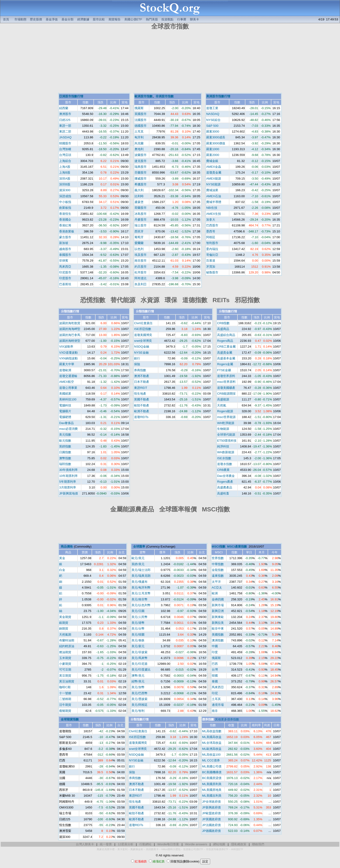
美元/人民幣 (140, 617)
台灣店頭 (65, 155)
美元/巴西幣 (140, 693)
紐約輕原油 (67, 646)
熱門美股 (152, 19)
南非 (215, 711)
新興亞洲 (218, 611)
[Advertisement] (170, 62)
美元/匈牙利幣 (141, 588)
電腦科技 (65, 405)
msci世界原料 (226, 382)
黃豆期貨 (65, 676)
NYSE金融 (141, 353)
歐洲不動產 (142, 411)
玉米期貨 (65, 658)
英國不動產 (142, 399)
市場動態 (20, 19)
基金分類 (67, 19)
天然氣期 (65, 635)
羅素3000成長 (216, 137)
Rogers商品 (225, 341)
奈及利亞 (141, 284)
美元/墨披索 (140, 699)
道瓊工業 (212, 108)
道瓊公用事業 (68, 388)
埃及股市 (141, 255)
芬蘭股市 (141, 173)
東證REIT (141, 388)
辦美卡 (194, 19)
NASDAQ (213, 114)
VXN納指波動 (68, 358)
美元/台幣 (138, 629)
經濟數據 (83, 19)
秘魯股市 (212, 272)
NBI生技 (212, 208)
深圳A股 (65, 179)
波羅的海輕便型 (70, 341)
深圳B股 (65, 184)
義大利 (139, 190)
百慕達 (211, 261)
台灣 (215, 670)
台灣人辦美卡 (85, 844)
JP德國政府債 (211, 831)
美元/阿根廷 (140, 705)
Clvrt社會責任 (143, 323)
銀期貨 (64, 623)
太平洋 (216, 582)
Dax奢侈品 (66, 423)
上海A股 (65, 167)
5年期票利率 (67, 482)
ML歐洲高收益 (212, 749)
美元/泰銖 (138, 640)
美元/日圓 (138, 611)
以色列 (139, 249)
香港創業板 (67, 231)
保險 (137, 364)
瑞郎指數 (65, 464)
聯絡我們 (258, 844)
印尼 (215, 693)
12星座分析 (126, 844)
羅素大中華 (67, 364)
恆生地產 (140, 394)
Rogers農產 (225, 482)
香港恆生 (65, 214)
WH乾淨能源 (226, 423)
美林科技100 (68, 399)
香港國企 (65, 220)
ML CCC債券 (211, 760)
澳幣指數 (65, 458)
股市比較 (99, 19)
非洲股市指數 (165, 96)
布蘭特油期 (67, 640)
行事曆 (182, 19)
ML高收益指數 (212, 731)
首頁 (6, 19)
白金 (62, 570)
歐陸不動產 (142, 405)
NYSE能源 (213, 184)
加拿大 (211, 220)
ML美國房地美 (212, 790)
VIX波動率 (66, 347)
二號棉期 (65, 699)
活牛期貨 (65, 705)
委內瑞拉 (212, 249)
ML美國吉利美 (212, 796)
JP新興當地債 (69, 493)
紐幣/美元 (138, 681)
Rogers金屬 (225, 364)
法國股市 (141, 120)
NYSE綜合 (213, 120)
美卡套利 (122, 849)
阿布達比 (141, 278)
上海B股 (65, 173)
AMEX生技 (214, 214)
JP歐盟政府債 (211, 813)
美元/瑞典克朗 (141, 576)
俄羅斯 (139, 108)
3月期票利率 (67, 487)
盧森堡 (139, 202)
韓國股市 (65, 143)
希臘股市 (141, 184)
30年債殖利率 (68, 470)
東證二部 (65, 131)
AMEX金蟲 (214, 167)
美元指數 (65, 435)
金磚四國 (218, 599)
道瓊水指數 (225, 464)
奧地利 (139, 149)
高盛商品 (223, 329)
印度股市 (65, 278)
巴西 (215, 664)
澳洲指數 (218, 640)
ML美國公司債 (212, 766)
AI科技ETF (237, 849)
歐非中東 (218, 629)
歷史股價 (36, 19)
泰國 (215, 681)
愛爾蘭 (139, 243)
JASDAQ (65, 137)
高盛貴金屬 (225, 353)
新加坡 (64, 243)
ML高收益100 (211, 755)
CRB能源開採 (226, 394)
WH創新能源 (226, 452)
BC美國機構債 (212, 772)
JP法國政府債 (211, 825)
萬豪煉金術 (137, 849)
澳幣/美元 (138, 676)
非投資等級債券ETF (217, 849)
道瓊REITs (141, 417)
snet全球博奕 (143, 341)
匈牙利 (139, 137)
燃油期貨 (65, 652)
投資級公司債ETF (193, 849)
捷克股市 (141, 161)
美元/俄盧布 (140, 582)
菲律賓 (64, 261)
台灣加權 (65, 149)
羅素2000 (213, 155)
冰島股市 (141, 214)
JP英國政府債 (211, 819)
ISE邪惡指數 (143, 329)
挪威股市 (141, 179)
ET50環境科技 (227, 441)
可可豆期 (65, 670)
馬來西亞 (65, 267)
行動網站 (145, 844)
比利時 (139, 196)
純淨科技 (223, 446)
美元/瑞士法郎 (141, 570)
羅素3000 (213, 131)
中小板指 (65, 202)
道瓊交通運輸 (68, 376)
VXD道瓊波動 (68, 353)
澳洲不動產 (142, 376)
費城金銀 (212, 161)
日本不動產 (142, 382)
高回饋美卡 (152, 849)
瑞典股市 (141, 167)
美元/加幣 (138, 687)
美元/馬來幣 (140, 658)
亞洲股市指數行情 (71, 96)
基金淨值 (52, 19)
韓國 (215, 676)
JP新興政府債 (211, 807)
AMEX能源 (214, 179)
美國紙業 (65, 394)
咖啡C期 (65, 687)
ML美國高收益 (212, 737)
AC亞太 (217, 588)
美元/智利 (138, 711)
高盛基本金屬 (226, 358)
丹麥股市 (141, 220)
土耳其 (139, 131)
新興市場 (218, 605)
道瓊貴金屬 (214, 173)
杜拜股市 (141, 272)
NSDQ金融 (142, 347)
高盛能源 (223, 399)
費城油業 (212, 190)
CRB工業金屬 (226, 347)
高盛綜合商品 (226, 335)
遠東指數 (218, 576)
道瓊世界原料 (226, 376)
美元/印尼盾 (140, 664)
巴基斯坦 (65, 284)
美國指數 (218, 635)
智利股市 (212, 243)
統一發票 (106, 844)
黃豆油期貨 (67, 681)
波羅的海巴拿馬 (70, 335)
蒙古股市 (65, 237)
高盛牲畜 (223, 493)
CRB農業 (223, 470)
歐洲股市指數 (144, 96)
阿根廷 (211, 237)
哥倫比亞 (212, 255)
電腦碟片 (65, 411)
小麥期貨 (65, 664)
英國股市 (141, 114)
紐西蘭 (64, 108)
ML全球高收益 (212, 743)
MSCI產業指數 (237, 546)
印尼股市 (65, 272)
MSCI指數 (219, 546)
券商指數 (140, 370)
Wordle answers (196, 844)
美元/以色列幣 (141, 605)
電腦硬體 (65, 417)
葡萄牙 (139, 237)
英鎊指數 (65, 446)
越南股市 (65, 249)
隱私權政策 (239, 844)
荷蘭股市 (141, 208)
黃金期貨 (65, 617)
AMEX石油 (214, 196)
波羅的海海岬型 (70, 329)
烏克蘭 (139, 143)
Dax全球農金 (226, 476)
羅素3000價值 (216, 143)
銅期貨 (64, 629)
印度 (215, 652)
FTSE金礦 (224, 370)
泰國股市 (65, 255)
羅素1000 (213, 149)
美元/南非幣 (140, 599)
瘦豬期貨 (65, 711)
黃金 (62, 558)
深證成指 (65, 196)
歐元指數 (65, 441)
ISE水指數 (224, 458)
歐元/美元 (138, 558)
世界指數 (218, 558)
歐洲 (215, 593)
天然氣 (222, 405)
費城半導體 (214, 202)
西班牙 (139, 231)
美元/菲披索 (140, 652)
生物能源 (223, 429)
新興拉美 (218, 623)
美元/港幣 (138, 623)
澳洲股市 (65, 114)
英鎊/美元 (138, 564)
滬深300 (65, 190)
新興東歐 (218, 617)
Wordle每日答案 (168, 844)
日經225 (65, 120)
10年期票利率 (68, 476)
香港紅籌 (65, 225)
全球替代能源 (226, 435)
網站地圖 (219, 844)
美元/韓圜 (138, 635)
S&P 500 (212, 126)
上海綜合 (65, 161)
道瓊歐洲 (65, 370)
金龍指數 (218, 570)
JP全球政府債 (211, 802)
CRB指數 (223, 323)
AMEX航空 (67, 382)
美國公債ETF (133, 19)
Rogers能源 (225, 411)
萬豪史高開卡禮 (106, 849)
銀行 (137, 358)
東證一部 (65, 126)
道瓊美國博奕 (143, 335)
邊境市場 (218, 705)
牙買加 (211, 267)
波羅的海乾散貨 (70, 323)
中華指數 (218, 564)
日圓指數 (65, 452)
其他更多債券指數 (227, 719)
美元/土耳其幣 (141, 593)
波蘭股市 (141, 155)
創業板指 (65, 208)
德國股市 (141, 126)
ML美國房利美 (212, 784)
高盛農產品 (225, 487)
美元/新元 (138, 646)
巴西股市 (212, 225)
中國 (215, 646)
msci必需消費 (68, 429)
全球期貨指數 (70, 719)
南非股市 (141, 261)
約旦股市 (141, 267)
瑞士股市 (141, 225)
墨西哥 (211, 231)
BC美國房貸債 (212, 778)
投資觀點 (167, 19)
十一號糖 (65, 693)
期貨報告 (115, 19)
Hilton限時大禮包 (171, 849)
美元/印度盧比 (141, 670)
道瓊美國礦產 (226, 388)
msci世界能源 (226, 417)
